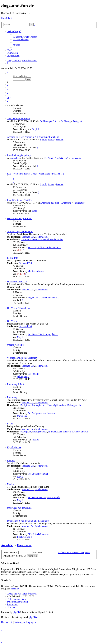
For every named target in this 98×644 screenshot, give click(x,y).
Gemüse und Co (80, 432)
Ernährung (66, 121)
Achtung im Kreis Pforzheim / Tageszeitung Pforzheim (33, 137)
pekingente (22, 376)
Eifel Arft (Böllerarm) (38, 534)
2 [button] (8, 84)
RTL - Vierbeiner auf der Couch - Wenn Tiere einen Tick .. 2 (36, 174)
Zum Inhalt (6, 18)
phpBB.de (34, 617)
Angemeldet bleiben (15, 556)
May (19, 337)
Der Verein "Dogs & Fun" (56, 158)
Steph (34, 129)
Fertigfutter (78, 121)
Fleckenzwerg (24, 537)
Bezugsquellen (40, 432)
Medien (60, 140)
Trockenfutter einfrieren (18, 119)
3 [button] (8, 87)
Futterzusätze (55, 432)
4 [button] (8, 90)
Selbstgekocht (74, 405)
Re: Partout (33, 374)
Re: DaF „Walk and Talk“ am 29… (44, 248)
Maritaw (15, 589)
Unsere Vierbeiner (16, 345)
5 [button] (8, 92)
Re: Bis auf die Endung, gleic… (43, 334)
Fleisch (67, 432)
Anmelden (7, 545)
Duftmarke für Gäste (17, 282)
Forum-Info (13, 258)
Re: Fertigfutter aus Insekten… (42, 413)
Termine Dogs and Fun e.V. (20, 231)
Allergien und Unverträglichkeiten (49, 405)
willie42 (21, 274)
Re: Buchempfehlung (38, 474)
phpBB (16, 612)
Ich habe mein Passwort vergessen (74, 552)
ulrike (20, 250)
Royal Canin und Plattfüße (20, 200)
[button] (8, 73)
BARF (10, 424)
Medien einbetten (36, 271)
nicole (35, 440)
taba (34, 211)
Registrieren (24, 545)
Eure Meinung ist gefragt (19, 155)
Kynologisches (47, 140)
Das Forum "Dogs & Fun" (19, 218)
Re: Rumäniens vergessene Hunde (44, 497)
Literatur (11, 460)
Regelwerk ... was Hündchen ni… (44, 298)
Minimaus (22, 416)
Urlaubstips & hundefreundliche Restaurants (28, 521)
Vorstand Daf (28, 237)
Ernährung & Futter (49, 121)
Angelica (15, 158)
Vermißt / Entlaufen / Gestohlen (22, 358)
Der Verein (76, 158)
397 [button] (9, 98)
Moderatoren (41, 237)
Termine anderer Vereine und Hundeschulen (42, 239)
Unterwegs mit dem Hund (19, 508)
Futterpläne (25, 432)
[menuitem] (25, 37)
